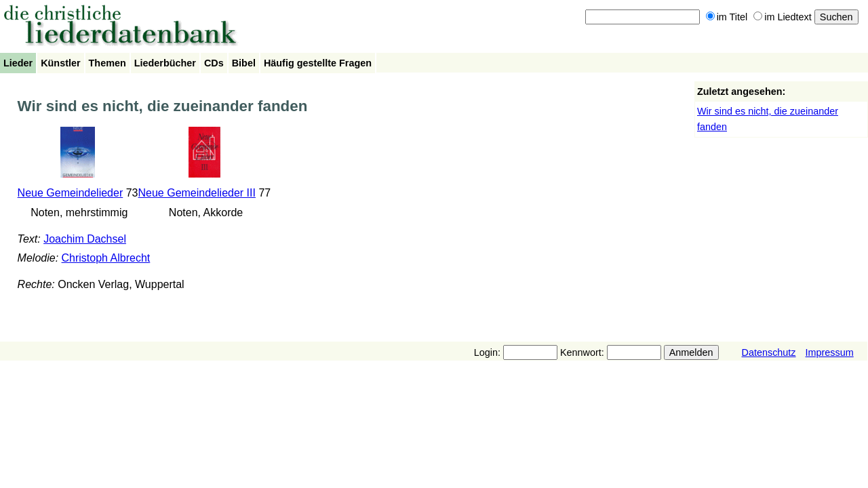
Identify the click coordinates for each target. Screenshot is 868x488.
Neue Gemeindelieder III (197, 193)
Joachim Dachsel (85, 239)
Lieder (18, 63)
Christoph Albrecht (106, 258)
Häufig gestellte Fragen (318, 63)
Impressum (830, 352)
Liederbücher (165, 63)
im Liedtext (783, 17)
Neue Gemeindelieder (71, 193)
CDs (214, 63)
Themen (107, 63)
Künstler (60, 63)
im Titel (727, 17)
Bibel (244, 63)
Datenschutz (769, 352)
